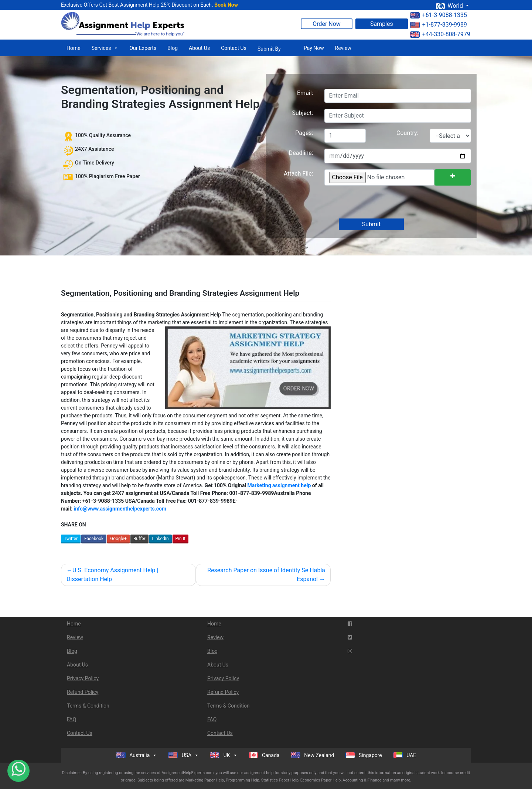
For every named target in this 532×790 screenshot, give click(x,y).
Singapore (364, 755)
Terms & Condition (88, 706)
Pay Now (314, 48)
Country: (407, 133)
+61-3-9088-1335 (439, 15)
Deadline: (301, 153)
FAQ (71, 719)
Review (343, 48)
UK (224, 755)
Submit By (269, 49)
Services (105, 48)
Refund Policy (83, 692)
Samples (382, 24)
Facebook (94, 539)
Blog (173, 48)
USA (183, 755)
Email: (305, 93)
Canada (264, 755)
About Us (199, 48)
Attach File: (299, 174)
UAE (405, 755)
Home (74, 48)
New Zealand (313, 755)
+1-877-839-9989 (439, 25)
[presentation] (380, 203)
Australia (137, 755)
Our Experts (143, 48)
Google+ (118, 539)
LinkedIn (161, 539)
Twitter (71, 539)
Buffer (139, 539)
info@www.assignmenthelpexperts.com (120, 509)
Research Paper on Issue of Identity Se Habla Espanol (266, 575)
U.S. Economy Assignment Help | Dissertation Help (112, 575)
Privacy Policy (83, 678)
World (450, 6)
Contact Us (234, 48)
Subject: (302, 113)
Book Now (226, 5)
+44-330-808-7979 (440, 34)
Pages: (304, 133)
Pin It (180, 539)
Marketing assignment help (279, 485)
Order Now (327, 24)
